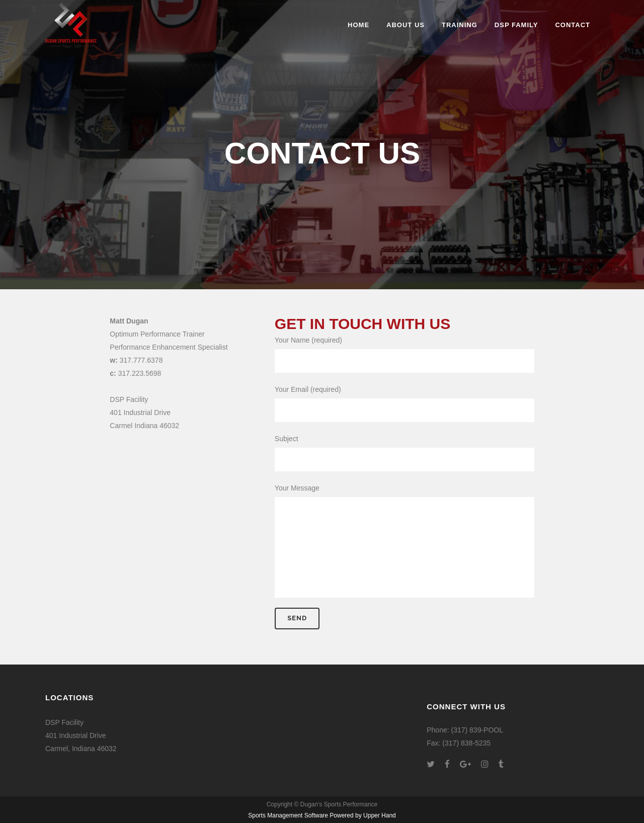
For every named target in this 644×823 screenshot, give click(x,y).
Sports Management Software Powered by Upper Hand (322, 815)
